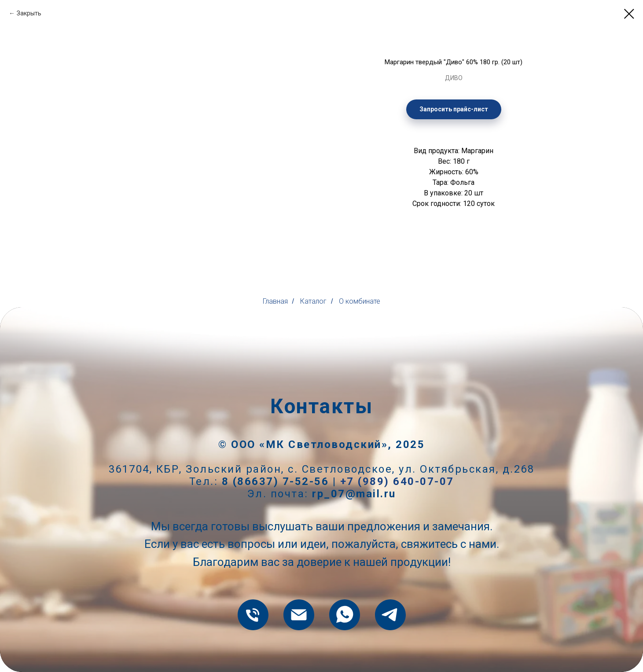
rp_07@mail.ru (354, 494)
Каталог (313, 301)
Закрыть (29, 13)
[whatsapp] (345, 615)
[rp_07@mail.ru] (299, 615)
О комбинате (360, 301)
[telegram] (390, 615)
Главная (275, 301)
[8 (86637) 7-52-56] (253, 615)
